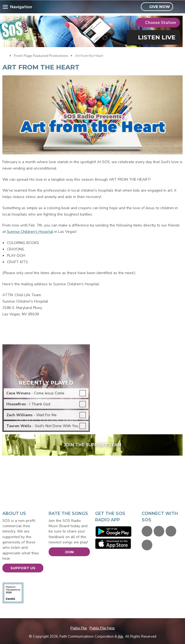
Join (69, 552)
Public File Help (102, 628)
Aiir (121, 637)
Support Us (23, 568)
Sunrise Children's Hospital (30, 232)
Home (5, 55)
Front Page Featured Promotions (41, 56)
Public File (79, 628)
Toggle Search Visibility (179, 7)
